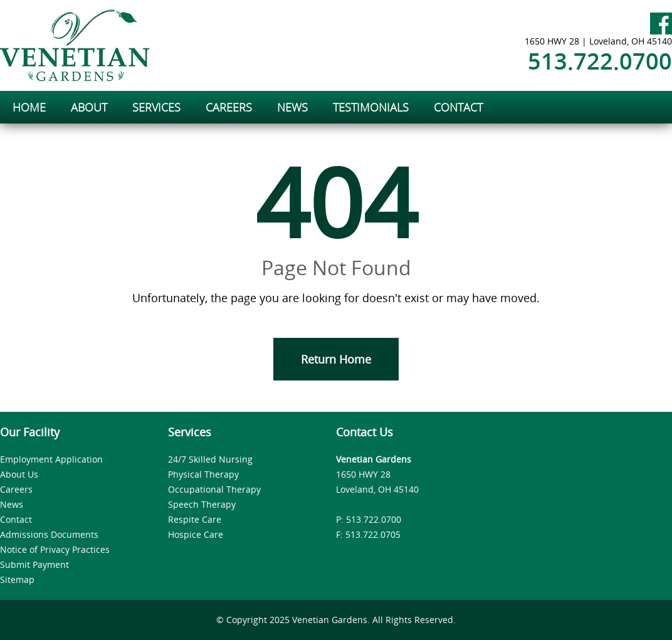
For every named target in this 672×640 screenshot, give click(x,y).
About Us (19, 474)
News (12, 504)
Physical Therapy (203, 474)
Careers (16, 489)
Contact (16, 519)
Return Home (336, 359)
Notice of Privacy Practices (55, 549)
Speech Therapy (202, 504)
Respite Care (195, 519)
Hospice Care (196, 534)
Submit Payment (34, 564)
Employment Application (51, 459)
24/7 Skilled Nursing (210, 459)
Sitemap (17, 580)
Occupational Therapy (214, 489)
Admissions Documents (49, 534)
